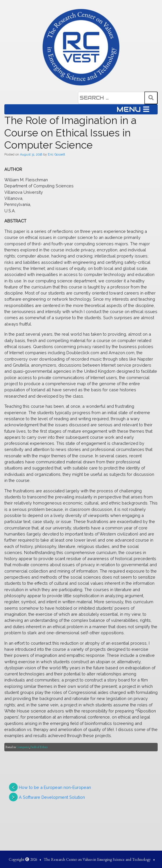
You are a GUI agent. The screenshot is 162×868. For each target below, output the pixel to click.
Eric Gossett (57, 154)
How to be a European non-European (55, 787)
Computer (23, 747)
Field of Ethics (39, 747)
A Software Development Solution (52, 797)
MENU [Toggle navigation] (133, 109)
